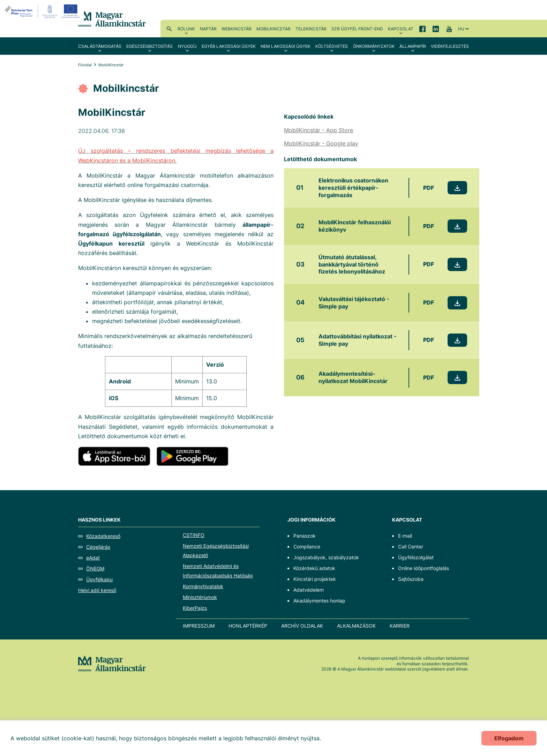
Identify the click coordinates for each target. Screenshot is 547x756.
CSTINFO (194, 535)
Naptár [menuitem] (208, 29)
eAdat (93, 558)
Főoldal (85, 65)
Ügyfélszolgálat (416, 557)
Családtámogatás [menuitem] (100, 46)
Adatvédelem (309, 590)
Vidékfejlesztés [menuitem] (450, 46)
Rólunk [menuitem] (186, 29)
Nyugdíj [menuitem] (187, 46)
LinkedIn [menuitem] (436, 29)
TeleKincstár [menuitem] (311, 29)
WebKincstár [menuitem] (237, 29)
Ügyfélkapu (99, 579)
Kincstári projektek (315, 579)
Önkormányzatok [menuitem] (374, 46)
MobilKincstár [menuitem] (273, 29)
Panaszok (305, 536)
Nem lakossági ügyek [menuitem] (286, 46)
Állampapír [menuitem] (413, 46)
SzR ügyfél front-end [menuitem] (357, 29)
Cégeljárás (98, 547)
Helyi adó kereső (97, 590)
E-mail (405, 536)
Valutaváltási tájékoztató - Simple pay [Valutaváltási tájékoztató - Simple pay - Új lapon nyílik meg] (354, 303)
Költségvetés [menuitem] (332, 46)
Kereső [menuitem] (169, 29)
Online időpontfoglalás (424, 568)
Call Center (411, 547)
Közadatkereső (103, 536)
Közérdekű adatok (314, 568)
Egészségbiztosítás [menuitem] (149, 46)
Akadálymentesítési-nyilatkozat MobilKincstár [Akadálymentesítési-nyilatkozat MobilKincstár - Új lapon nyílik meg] (353, 377)
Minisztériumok (200, 597)
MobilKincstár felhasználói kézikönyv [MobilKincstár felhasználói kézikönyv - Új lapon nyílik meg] (355, 226)
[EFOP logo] (43, 11)
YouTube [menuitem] (449, 29)
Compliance (307, 547)
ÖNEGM (95, 568)
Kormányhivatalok (203, 586)
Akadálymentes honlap (319, 601)
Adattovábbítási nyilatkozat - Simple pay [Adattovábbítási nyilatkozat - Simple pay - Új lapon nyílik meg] (358, 340)
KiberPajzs (195, 608)
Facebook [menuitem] (422, 29)
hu (461, 29)
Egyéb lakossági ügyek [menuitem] (229, 46)
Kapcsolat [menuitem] (401, 29)
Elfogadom (509, 738)
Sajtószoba (411, 579)
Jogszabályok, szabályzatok (326, 557)
